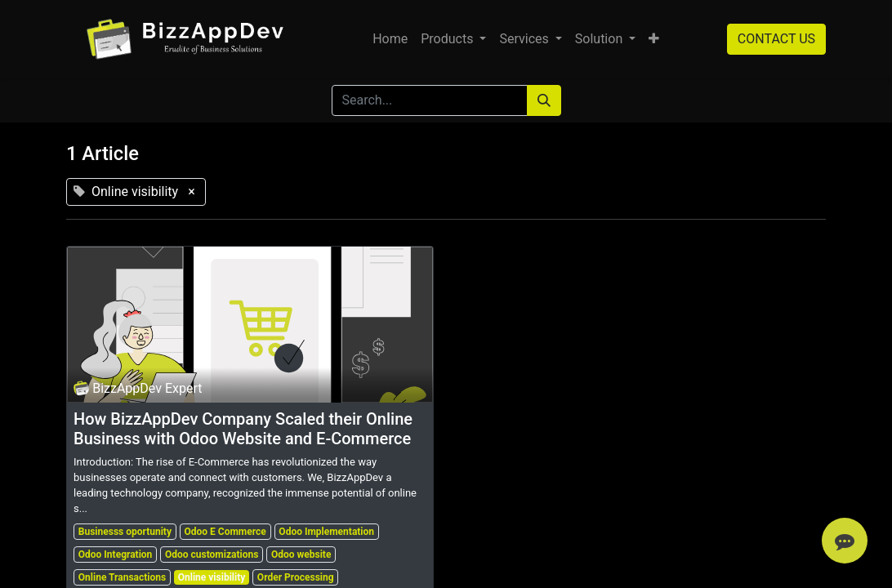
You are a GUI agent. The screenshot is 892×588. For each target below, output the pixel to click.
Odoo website (301, 555)
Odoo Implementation (326, 532)
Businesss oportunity (125, 532)
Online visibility (212, 577)
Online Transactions (122, 577)
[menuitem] (390, 39)
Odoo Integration (116, 555)
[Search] (544, 100)
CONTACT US (776, 39)
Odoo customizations (212, 555)
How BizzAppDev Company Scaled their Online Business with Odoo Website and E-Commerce (243, 429)
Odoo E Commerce (225, 532)
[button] (654, 39)
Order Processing (296, 577)
